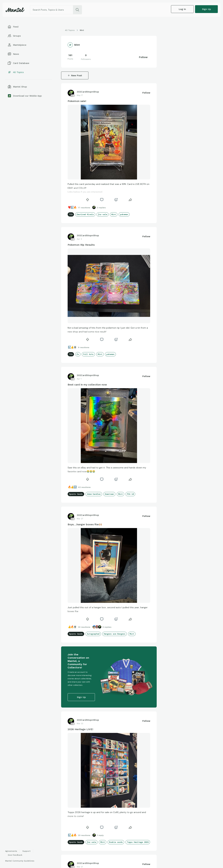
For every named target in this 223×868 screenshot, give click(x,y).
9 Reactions (84, 347)
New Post (75, 75)
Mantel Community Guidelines (20, 861)
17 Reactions (84, 208)
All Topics (70, 30)
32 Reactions (84, 627)
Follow (143, 57)
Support (26, 851)
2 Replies (101, 208)
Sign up (207, 9)
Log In (182, 9)
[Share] (130, 200)
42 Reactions (84, 487)
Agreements (11, 851)
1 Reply (100, 835)
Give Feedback (15, 855)
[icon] (87, 200)
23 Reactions (84, 835)
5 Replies (107, 627)
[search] (77, 10)
